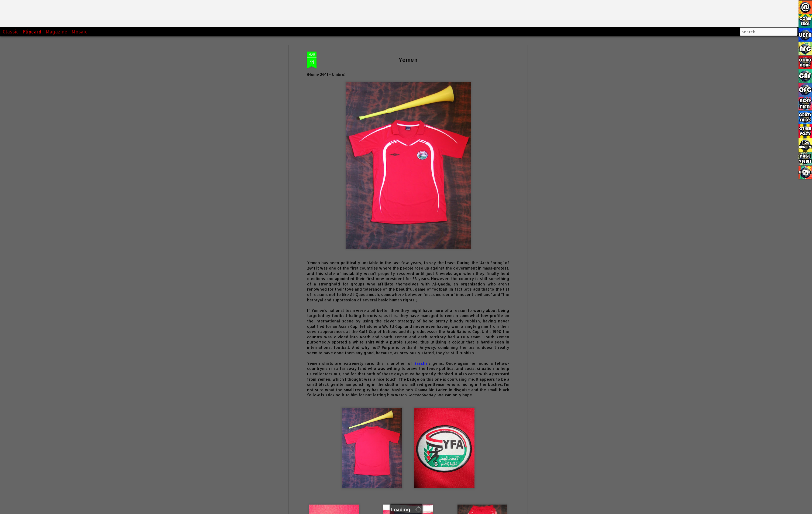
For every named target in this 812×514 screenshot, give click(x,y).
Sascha (421, 308)
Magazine (56, 32)
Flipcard (32, 32)
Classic (11, 32)
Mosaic (80, 32)
